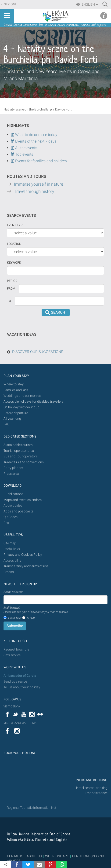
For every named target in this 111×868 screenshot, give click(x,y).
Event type (16, 225)
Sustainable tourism (18, 445)
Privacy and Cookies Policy (23, 555)
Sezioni (10, 4)
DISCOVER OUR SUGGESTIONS (38, 352)
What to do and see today (34, 135)
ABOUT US (34, 856)
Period (12, 281)
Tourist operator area (19, 451)
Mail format (36, 610)
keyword (14, 263)
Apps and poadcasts (18, 511)
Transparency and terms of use (26, 566)
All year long (12, 419)
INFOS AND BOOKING (91, 780)
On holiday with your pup (21, 407)
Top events (24, 154)
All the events (26, 148)
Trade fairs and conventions (24, 462)
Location (14, 244)
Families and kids (16, 390)
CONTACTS (15, 856)
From (11, 289)
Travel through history (34, 191)
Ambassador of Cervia (20, 676)
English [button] (89, 4)
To (9, 301)
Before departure (16, 413)
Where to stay (14, 384)
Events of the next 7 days (36, 141)
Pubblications (13, 494)
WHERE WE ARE (57, 856)
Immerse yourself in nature (39, 184)
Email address (13, 592)
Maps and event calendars (23, 500)
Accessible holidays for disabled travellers (33, 402)
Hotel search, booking (92, 788)
